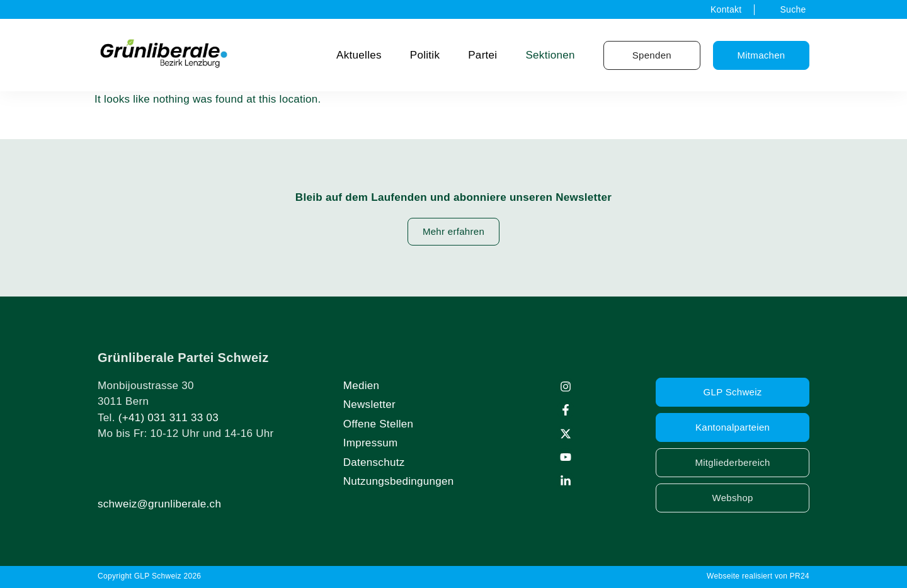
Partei (482, 55)
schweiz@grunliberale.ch (159, 504)
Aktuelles (359, 55)
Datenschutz (374, 462)
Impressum (371, 443)
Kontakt (726, 9)
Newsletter (369, 404)
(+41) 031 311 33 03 (168, 418)
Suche (793, 9)
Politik (425, 55)
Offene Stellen (379, 424)
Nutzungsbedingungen (399, 481)
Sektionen (550, 55)
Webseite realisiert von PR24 (758, 576)
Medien (362, 386)
